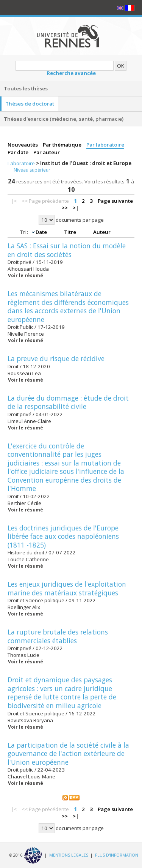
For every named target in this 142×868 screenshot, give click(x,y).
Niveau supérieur (32, 170)
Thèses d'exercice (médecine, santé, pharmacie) (64, 119)
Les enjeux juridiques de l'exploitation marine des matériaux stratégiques (67, 588)
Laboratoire (22, 163)
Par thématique (63, 145)
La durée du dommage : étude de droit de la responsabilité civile (68, 402)
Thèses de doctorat (30, 104)
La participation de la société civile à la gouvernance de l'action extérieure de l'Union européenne (68, 754)
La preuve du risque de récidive (56, 358)
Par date (19, 152)
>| (76, 208)
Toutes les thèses (26, 88)
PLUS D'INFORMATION (117, 855)
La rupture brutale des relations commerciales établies (58, 636)
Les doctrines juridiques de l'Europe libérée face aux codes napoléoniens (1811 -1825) (63, 536)
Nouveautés (23, 145)
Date (42, 232)
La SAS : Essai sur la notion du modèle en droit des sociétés (67, 250)
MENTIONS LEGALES (69, 855)
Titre (71, 232)
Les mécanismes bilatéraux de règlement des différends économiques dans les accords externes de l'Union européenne (68, 306)
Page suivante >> (98, 204)
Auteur (102, 232)
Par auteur (47, 152)
